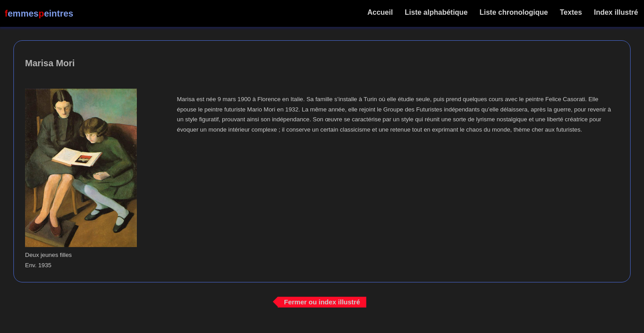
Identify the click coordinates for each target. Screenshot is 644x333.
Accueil (380, 12)
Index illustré (616, 12)
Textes (571, 12)
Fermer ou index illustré (322, 302)
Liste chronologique (514, 12)
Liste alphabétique (436, 12)
